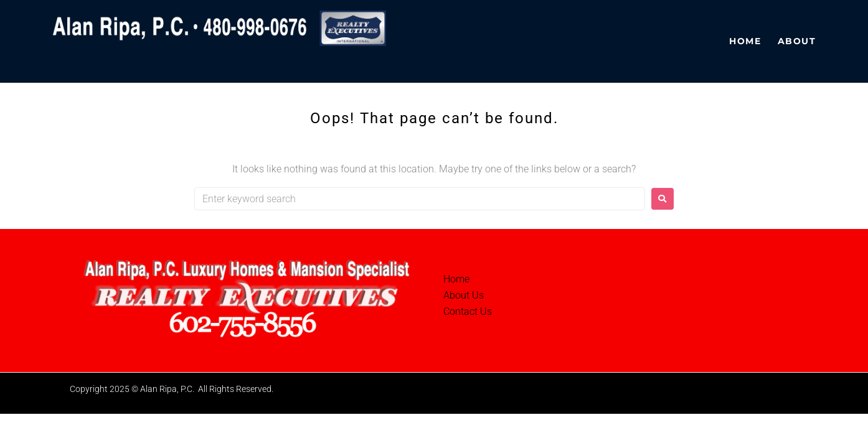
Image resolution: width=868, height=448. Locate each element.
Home (456, 279)
